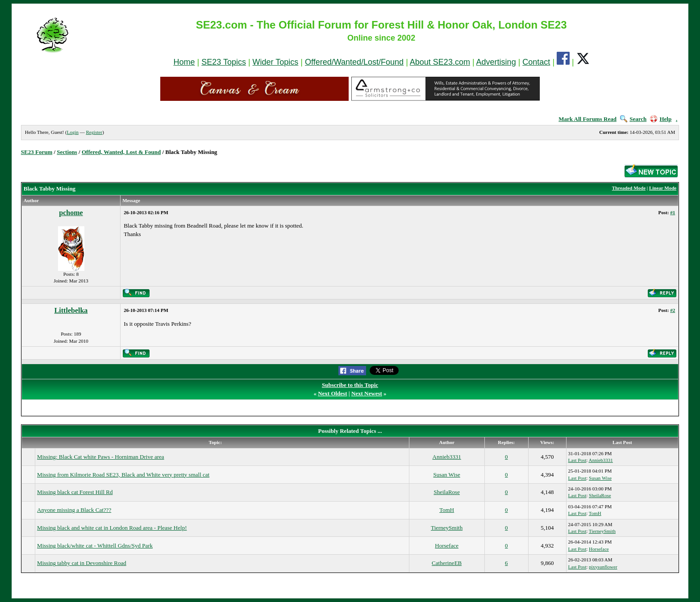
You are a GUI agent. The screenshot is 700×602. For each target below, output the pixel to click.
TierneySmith (447, 528)
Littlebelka (71, 310)
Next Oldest (332, 393)
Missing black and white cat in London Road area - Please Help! (112, 528)
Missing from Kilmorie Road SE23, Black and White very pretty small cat (123, 475)
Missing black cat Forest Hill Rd (75, 492)
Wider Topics (276, 62)
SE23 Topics (224, 62)
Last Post (577, 460)
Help (661, 119)
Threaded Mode (629, 188)
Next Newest (367, 393)
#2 (673, 310)
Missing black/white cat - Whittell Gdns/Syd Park (95, 546)
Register (94, 132)
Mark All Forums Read (587, 119)
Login (73, 132)
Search (633, 119)
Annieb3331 (447, 457)
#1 (673, 212)
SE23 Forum (37, 152)
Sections (67, 152)
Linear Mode (663, 188)
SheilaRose (447, 492)
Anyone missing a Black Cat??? (74, 510)
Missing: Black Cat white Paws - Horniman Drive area (101, 457)
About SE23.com (440, 62)
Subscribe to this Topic (350, 385)
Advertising (496, 62)
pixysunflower (603, 567)
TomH (447, 510)
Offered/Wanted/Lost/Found (354, 62)
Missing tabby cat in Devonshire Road (82, 563)
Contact (536, 62)
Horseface (447, 546)
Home (184, 62)
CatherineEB (447, 563)
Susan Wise (447, 475)
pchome (71, 213)
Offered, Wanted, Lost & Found (121, 152)
